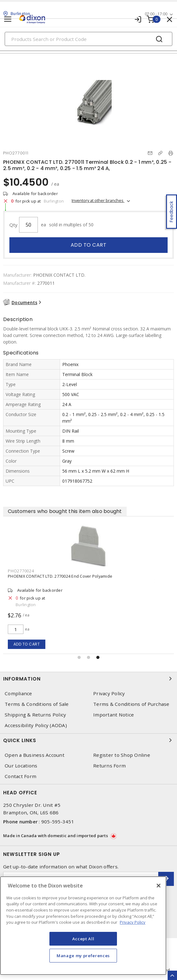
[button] (79, 657)
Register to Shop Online (122, 755)
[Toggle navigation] (8, 19)
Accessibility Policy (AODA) (36, 725)
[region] (83, 926)
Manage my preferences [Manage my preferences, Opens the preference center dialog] (83, 956)
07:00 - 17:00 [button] (156, 14)
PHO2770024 (21, 571)
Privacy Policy (109, 694)
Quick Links (88, 740)
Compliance (18, 694)
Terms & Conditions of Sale (37, 704)
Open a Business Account (35, 755)
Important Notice (114, 715)
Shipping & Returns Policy (35, 715)
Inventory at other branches (98, 200)
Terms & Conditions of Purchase (131, 704)
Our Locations (21, 766)
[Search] (88, 39)
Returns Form (109, 766)
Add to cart (89, 245)
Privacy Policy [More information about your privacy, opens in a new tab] (133, 922)
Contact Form (20, 776)
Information (88, 679)
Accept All (83, 939)
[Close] (159, 886)
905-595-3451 (58, 822)
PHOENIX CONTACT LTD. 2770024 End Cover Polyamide (60, 576)
